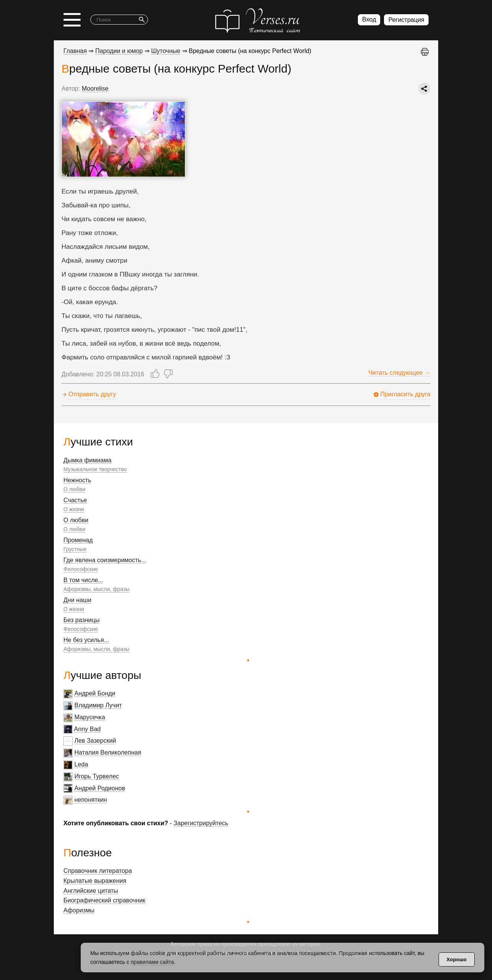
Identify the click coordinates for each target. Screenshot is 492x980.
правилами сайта (152, 962)
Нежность (77, 480)
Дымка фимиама (87, 460)
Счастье (75, 500)
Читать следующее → (399, 373)
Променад (78, 540)
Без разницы (81, 620)
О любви (74, 489)
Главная (75, 51)
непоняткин (91, 800)
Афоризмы (79, 910)
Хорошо (457, 959)
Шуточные (166, 51)
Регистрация (406, 20)
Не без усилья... (86, 640)
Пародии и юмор (119, 51)
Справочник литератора (98, 871)
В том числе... (83, 580)
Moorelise (95, 89)
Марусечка (90, 717)
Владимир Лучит (98, 705)
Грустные (75, 549)
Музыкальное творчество (95, 469)
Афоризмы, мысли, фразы (96, 589)
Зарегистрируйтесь (201, 823)
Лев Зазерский (95, 741)
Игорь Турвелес (96, 776)
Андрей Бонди (95, 693)
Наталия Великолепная (108, 752)
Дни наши (77, 600)
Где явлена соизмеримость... (105, 560)
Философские (81, 569)
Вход (369, 19)
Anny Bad (87, 729)
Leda (81, 764)
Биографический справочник (104, 900)
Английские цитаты (91, 891)
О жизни (74, 509)
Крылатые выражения (95, 881)
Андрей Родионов (100, 788)
